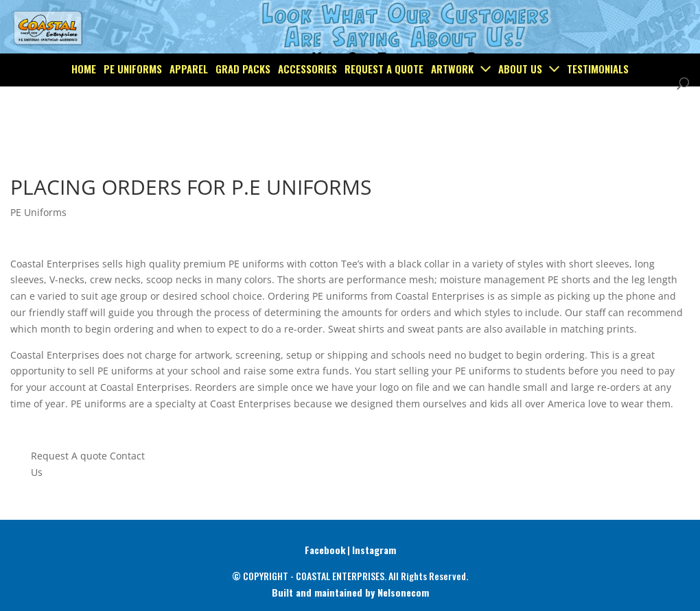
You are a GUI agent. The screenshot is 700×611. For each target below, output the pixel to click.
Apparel (189, 99)
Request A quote (69, 456)
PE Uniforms (133, 99)
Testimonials (598, 99)
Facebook (325, 550)
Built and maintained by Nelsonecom (350, 592)
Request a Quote (384, 99)
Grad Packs (243, 99)
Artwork (452, 99)
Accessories (307, 99)
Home (84, 99)
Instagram (374, 550)
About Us (520, 99)
